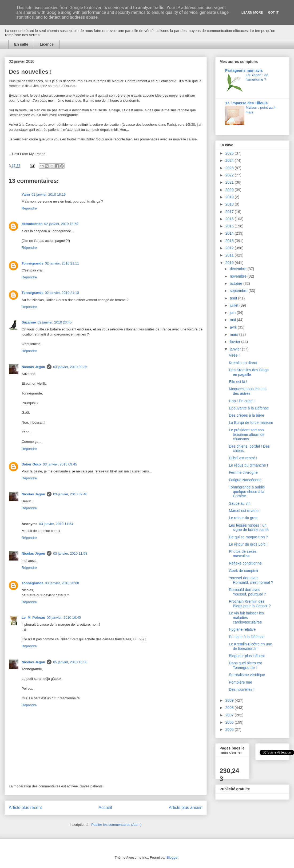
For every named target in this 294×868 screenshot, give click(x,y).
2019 (230, 197)
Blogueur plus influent (247, 656)
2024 (230, 160)
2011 (230, 255)
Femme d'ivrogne (243, 472)
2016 (230, 219)
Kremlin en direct (243, 363)
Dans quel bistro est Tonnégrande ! (245, 665)
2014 (230, 233)
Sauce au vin (240, 503)
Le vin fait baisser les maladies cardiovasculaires (246, 618)
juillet (235, 305)
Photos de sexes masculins (243, 554)
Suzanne (29, 322)
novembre (239, 276)
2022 (230, 175)
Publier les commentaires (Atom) (116, 825)
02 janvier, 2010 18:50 (61, 224)
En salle (21, 44)
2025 (230, 153)
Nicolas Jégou (33, 367)
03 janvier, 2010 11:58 (70, 553)
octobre (237, 283)
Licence (47, 44)
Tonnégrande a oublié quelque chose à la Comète (247, 492)
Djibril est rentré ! (243, 458)
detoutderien (32, 224)
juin (233, 313)
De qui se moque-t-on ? (248, 537)
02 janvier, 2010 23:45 (54, 322)
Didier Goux (31, 464)
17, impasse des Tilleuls (246, 103)
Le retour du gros (243, 518)
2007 (230, 715)
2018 (230, 204)
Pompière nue (241, 682)
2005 (230, 729)
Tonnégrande (32, 263)
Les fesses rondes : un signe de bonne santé (249, 528)
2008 (230, 708)
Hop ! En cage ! (242, 401)
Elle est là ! (238, 382)
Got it (273, 12)
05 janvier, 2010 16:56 (70, 662)
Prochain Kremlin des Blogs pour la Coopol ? (250, 604)
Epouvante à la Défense (249, 408)
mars (234, 334)
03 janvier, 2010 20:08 (62, 583)
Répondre (29, 208)
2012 (230, 248)
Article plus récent (25, 808)
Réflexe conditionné (245, 563)
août (234, 298)
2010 (230, 263)
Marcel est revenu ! (245, 511)
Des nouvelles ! (242, 689)
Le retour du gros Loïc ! (248, 544)
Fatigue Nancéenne (245, 480)
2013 (230, 241)
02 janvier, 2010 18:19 (49, 194)
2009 (230, 700)
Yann (26, 194)
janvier (236, 349)
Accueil (105, 808)
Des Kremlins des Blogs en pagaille (249, 372)
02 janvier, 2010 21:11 (62, 263)
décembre (239, 269)
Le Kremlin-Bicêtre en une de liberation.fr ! (251, 646)
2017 (230, 212)
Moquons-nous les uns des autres (248, 391)
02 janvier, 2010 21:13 (62, 293)
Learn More (252, 12)
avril (234, 327)
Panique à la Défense (247, 637)
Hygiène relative (242, 629)
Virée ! (234, 355)
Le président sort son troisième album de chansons (247, 435)
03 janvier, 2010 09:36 (70, 367)
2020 (230, 190)
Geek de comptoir (244, 571)
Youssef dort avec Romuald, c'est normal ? (251, 580)
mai (233, 320)
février (235, 342)
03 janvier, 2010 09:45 (60, 464)
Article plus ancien (186, 808)
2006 (230, 722)
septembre (239, 291)
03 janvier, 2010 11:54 (56, 524)
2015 (230, 226)
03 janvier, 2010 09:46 (70, 494)
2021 (230, 182)
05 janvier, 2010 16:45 (64, 618)
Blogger (173, 857)
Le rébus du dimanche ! (248, 465)
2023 (230, 168)
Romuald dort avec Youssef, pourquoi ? (247, 592)
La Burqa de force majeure (251, 423)
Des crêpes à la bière (247, 415)
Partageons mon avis (244, 70)
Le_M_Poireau (33, 618)
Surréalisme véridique (247, 675)
